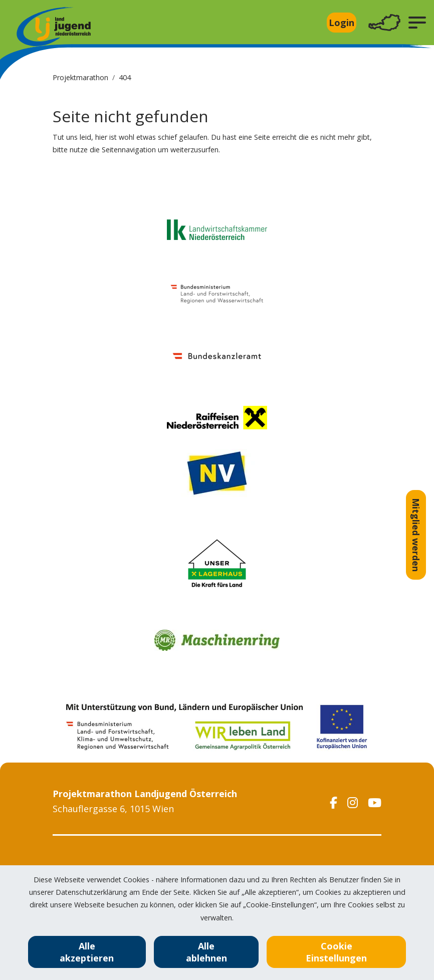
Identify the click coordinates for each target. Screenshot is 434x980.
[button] (417, 23)
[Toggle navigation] (384, 23)
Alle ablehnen (206, 952)
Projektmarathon (80, 77)
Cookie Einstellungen (336, 952)
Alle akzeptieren (87, 952)
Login (342, 23)
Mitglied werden (416, 535)
